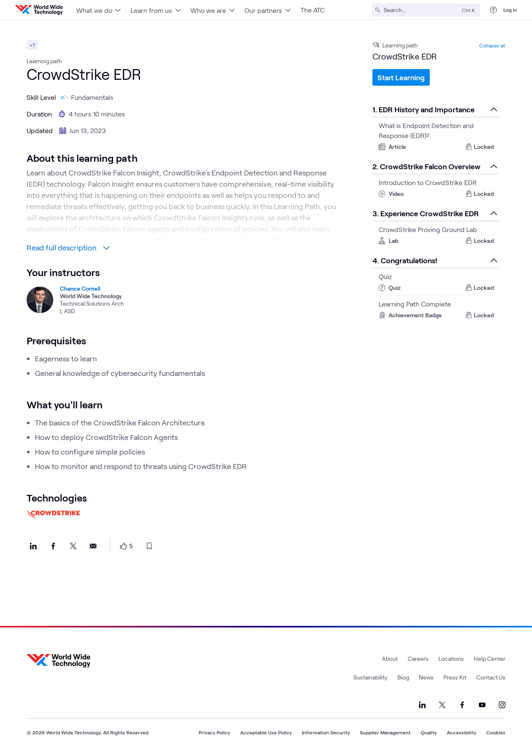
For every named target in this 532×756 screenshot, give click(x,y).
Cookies (496, 732)
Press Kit (455, 677)
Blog (403, 677)
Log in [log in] (510, 10)
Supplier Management (385, 732)
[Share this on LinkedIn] (33, 546)
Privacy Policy (214, 732)
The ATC (313, 10)
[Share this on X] (73, 546)
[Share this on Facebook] (53, 546)
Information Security (326, 732)
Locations (451, 658)
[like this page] (123, 546)
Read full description (68, 247)
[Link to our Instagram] (502, 705)
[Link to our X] (442, 705)
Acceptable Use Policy (266, 732)
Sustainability (370, 677)
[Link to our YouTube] (482, 705)
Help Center (490, 658)
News (426, 677)
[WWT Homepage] (39, 10)
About (390, 658)
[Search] (421, 10)
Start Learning (401, 77)
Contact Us (491, 677)
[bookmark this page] (149, 546)
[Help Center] (493, 10)
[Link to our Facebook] (462, 705)
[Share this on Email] (93, 546)
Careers (418, 658)
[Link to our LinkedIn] (422, 705)
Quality (429, 732)
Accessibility (462, 732)
